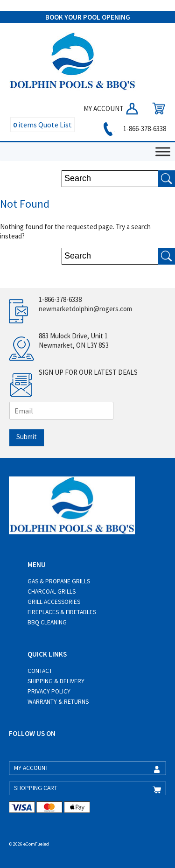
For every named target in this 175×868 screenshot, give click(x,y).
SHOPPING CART (36, 788)
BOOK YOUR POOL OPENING (88, 17)
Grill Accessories (54, 602)
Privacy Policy (49, 691)
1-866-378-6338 (133, 129)
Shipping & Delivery (56, 681)
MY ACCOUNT (112, 108)
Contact (40, 671)
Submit (27, 437)
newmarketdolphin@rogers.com (85, 309)
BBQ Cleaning (47, 622)
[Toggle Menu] (163, 151)
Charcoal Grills (52, 591)
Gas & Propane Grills (59, 581)
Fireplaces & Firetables (62, 612)
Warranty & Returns (58, 702)
